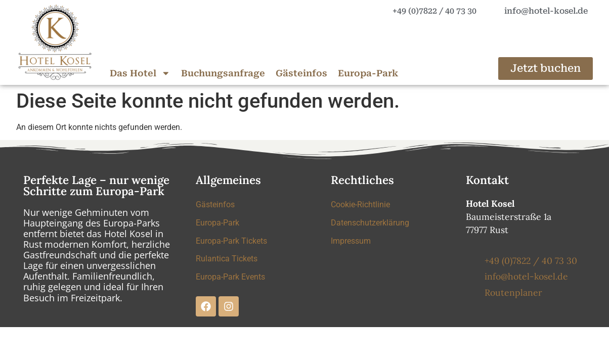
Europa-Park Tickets (231, 241)
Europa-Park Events (230, 277)
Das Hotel (140, 73)
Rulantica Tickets (227, 259)
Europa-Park (368, 73)
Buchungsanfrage (223, 73)
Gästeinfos (301, 73)
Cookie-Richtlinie (360, 204)
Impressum (351, 241)
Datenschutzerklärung (370, 223)
